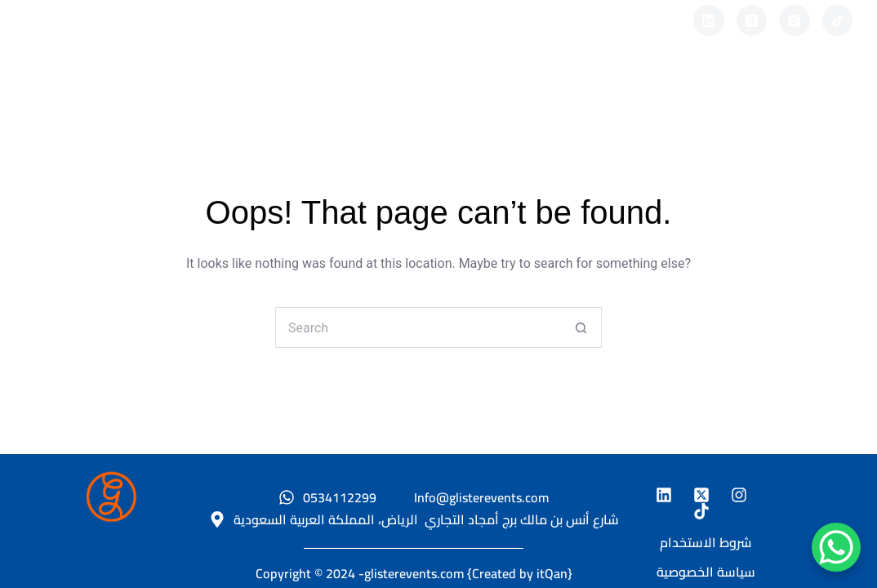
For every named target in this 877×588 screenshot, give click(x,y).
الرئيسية (207, 89)
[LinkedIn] (709, 20)
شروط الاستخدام (706, 542)
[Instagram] (795, 20)
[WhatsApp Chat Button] (836, 547)
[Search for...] (418, 327)
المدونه (547, 89)
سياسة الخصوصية (706, 572)
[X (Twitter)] (752, 20)
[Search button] (581, 327)
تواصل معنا (659, 89)
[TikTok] (838, 20)
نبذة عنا (307, 89)
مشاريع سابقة (427, 89)
